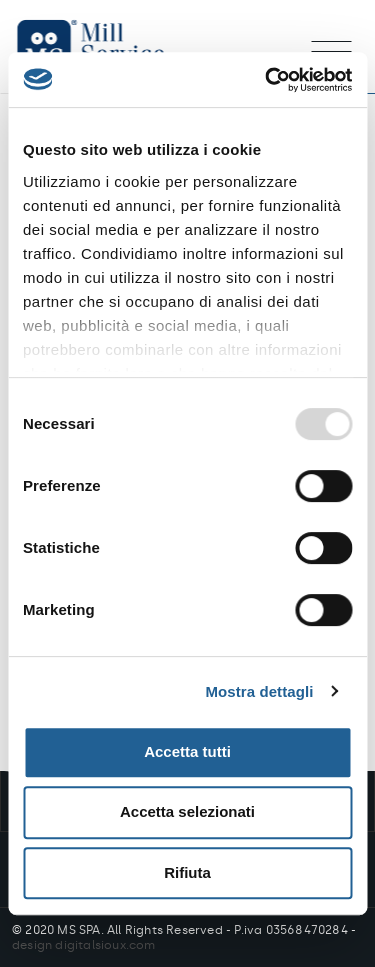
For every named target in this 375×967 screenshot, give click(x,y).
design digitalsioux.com (84, 945)
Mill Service (110, 46)
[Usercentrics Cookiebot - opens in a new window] (267, 80)
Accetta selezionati (187, 811)
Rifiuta (187, 872)
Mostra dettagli (259, 691)
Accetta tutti (187, 751)
